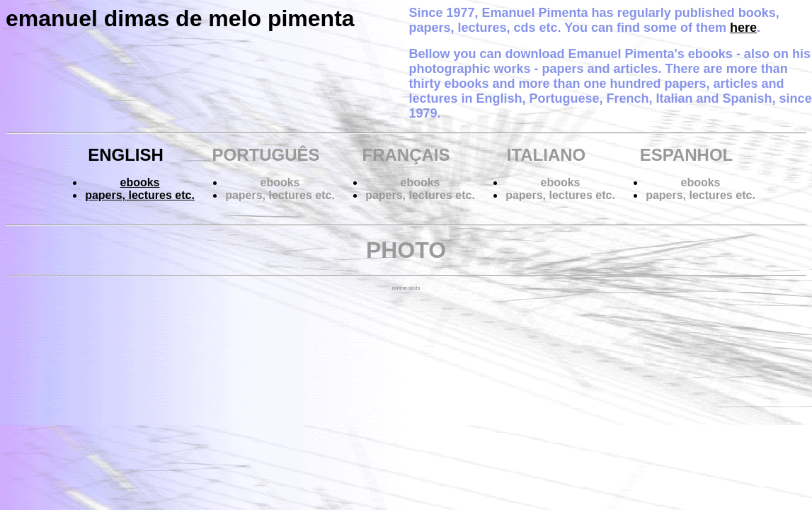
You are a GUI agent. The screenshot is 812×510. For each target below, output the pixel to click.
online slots (406, 288)
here (743, 28)
